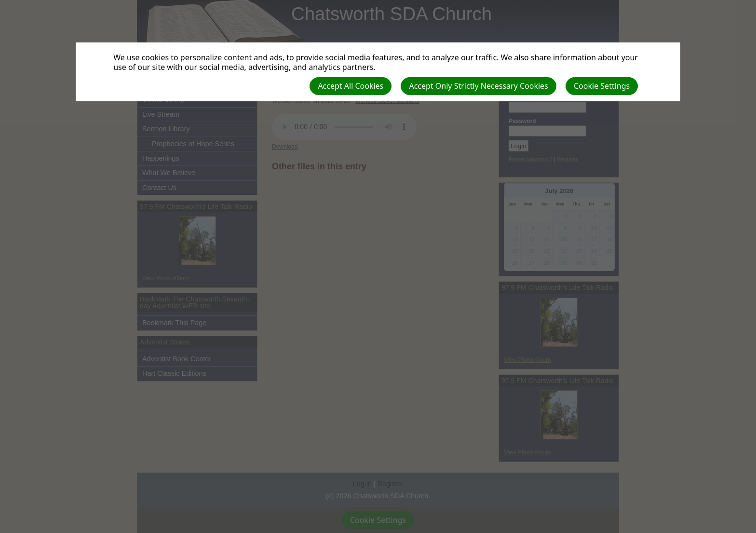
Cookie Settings (602, 86)
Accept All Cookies (351, 86)
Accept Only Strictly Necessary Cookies (478, 86)
